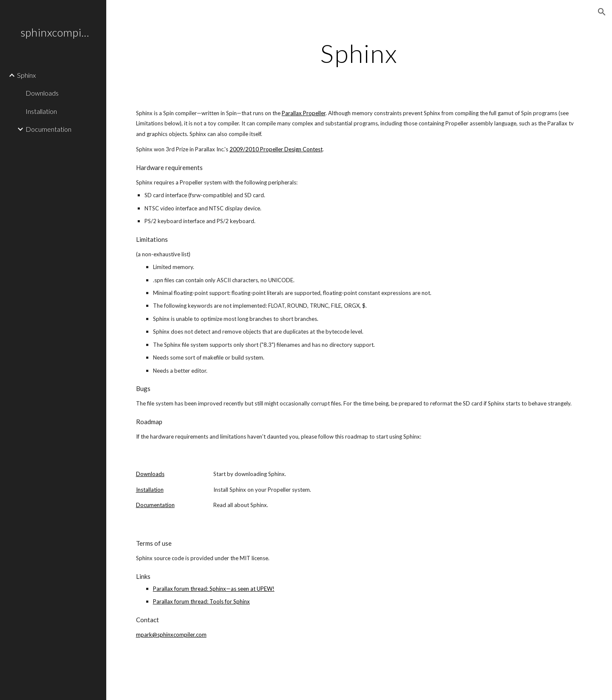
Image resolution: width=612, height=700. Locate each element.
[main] (359, 53)
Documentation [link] (48, 129)
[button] (602, 12)
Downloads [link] (42, 93)
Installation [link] (41, 111)
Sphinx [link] (26, 75)
